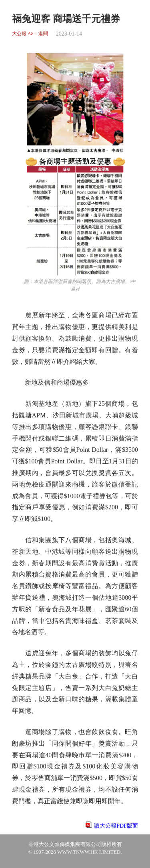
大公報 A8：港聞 (30, 34)
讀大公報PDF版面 (116, 826)
